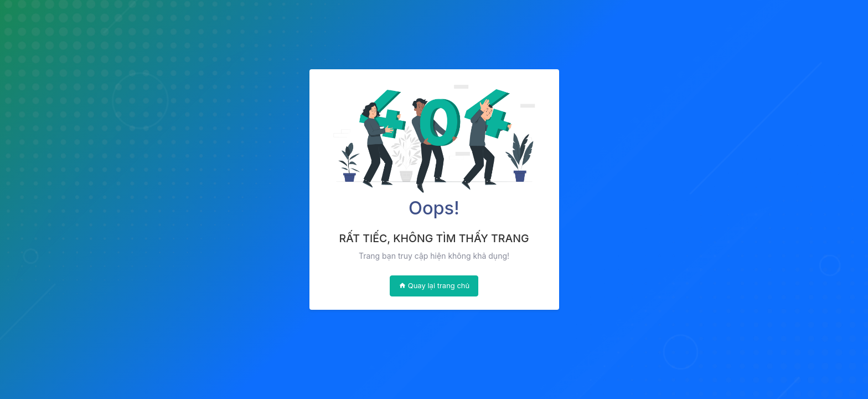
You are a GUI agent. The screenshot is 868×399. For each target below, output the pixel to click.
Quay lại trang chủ (434, 285)
